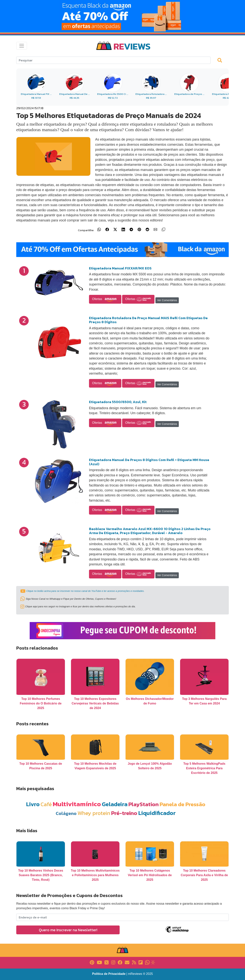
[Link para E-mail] (127, 962)
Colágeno (66, 813)
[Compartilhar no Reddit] (147, 229)
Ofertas (105, 299)
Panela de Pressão (183, 804)
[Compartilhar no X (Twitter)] (115, 229)
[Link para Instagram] (113, 962)
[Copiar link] (163, 229)
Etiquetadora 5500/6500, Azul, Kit (118, 402)
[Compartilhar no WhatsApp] (99, 229)
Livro (33, 804)
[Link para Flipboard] (141, 962)
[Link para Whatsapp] (147, 962)
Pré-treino (124, 813)
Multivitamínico (77, 804)
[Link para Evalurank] (153, 962)
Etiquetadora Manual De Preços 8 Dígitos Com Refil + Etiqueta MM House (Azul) (149, 462)
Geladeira (115, 804)
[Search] (113, 60)
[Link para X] (107, 962)
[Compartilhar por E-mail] (155, 229)
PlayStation (144, 804)
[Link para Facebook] (120, 962)
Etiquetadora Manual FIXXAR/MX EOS (120, 268)
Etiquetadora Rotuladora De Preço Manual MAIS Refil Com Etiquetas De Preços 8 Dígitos (148, 320)
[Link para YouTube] (99, 962)
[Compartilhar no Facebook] (107, 229)
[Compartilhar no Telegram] (131, 229)
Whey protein (94, 813)
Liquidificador (157, 813)
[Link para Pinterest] (92, 962)
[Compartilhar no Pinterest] (139, 229)
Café (46, 804)
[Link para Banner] (122, 16)
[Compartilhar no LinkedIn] (123, 229)
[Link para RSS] (134, 962)
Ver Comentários (167, 300)
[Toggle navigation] (22, 46)
